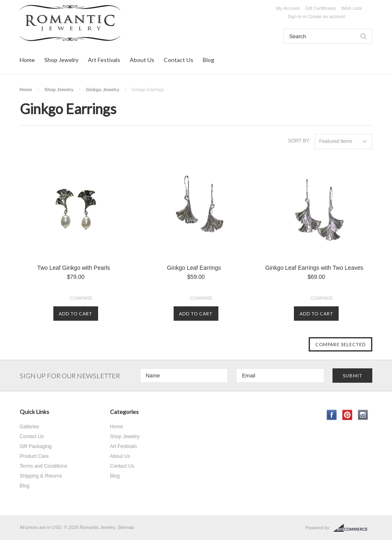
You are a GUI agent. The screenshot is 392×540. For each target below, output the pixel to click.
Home (27, 60)
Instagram (363, 415)
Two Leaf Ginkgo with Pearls (74, 268)
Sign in (295, 16)
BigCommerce (353, 528)
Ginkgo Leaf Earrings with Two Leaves (314, 268)
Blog (209, 60)
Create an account (327, 16)
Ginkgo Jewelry (102, 90)
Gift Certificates (320, 8)
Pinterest (347, 415)
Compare (81, 298)
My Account (288, 8)
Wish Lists (352, 8)
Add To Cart (76, 314)
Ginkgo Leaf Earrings (194, 268)
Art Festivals (104, 60)
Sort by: (299, 141)
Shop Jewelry (61, 60)
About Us (142, 60)
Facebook (332, 415)
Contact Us (179, 60)
